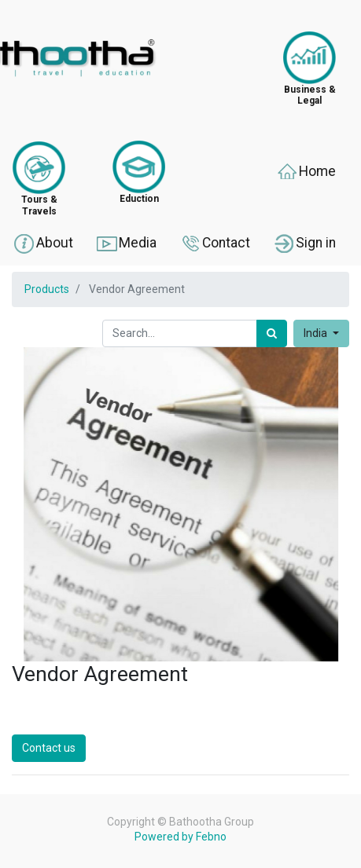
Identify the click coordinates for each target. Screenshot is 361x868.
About (43, 244)
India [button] (317, 333)
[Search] (272, 333)
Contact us (49, 748)
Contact (214, 244)
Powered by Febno (180, 837)
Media (126, 244)
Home (306, 172)
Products (47, 289)
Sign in (304, 244)
